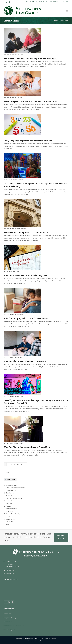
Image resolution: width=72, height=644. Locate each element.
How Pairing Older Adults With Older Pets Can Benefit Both (30, 101)
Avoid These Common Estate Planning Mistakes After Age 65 (30, 59)
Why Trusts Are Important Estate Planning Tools (25, 275)
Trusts (6, 272)
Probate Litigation (12, 509)
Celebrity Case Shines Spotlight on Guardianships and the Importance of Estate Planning (35, 185)
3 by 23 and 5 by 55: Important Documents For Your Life (28, 141)
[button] (67, 11)
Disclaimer (31, 641)
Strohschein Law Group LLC (31, 639)
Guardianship (8, 180)
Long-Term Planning (10, 618)
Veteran (8, 525)
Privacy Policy (40, 641)
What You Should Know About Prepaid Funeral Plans (27, 447)
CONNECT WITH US (61, 537)
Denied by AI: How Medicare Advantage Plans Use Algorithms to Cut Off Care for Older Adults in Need (36, 402)
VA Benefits (10, 522)
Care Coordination (12, 485)
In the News (10, 496)
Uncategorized (11, 519)
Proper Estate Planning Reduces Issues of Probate (26, 232)
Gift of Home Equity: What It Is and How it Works (26, 318)
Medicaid (9, 501)
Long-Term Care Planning (14, 498)
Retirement (9, 511)
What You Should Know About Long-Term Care (25, 361)
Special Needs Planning (13, 514)
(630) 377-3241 (11, 570)
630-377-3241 (29, 2)
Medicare (9, 504)
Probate (8, 506)
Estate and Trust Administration (16, 488)
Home (56, 21)
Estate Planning (9, 55)
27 (22, 464)
